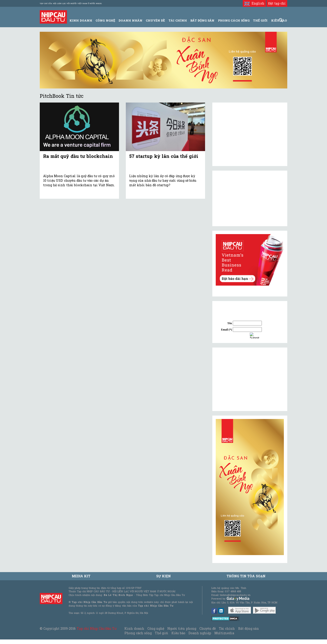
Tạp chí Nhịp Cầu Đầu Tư (97, 628)
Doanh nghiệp (200, 633)
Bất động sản (202, 20)
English (254, 3)
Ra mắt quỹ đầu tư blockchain (78, 156)
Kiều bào (178, 633)
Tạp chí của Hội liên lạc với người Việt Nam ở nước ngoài (71, 3)
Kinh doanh (134, 628)
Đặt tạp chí (277, 3)
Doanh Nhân (130, 20)
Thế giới (260, 20)
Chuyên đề (155, 20)
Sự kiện (163, 576)
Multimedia (224, 633)
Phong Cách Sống (234, 20)
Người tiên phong (182, 628)
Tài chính (227, 628)
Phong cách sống (138, 633)
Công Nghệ (105, 20)
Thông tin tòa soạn (246, 576)
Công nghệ (156, 628)
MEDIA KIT (81, 576)
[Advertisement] (250, 379)
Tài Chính (178, 20)
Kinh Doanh (81, 20)
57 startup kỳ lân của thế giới (164, 156)
